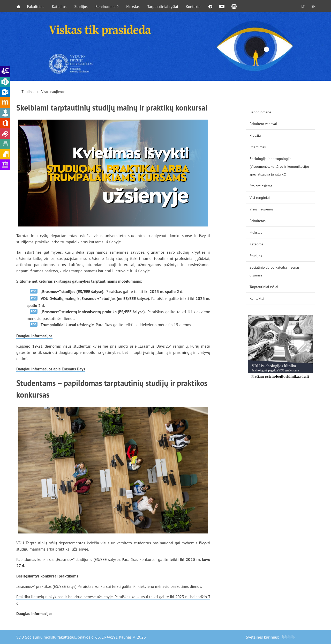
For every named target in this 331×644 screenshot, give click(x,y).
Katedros (60, 6)
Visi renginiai (260, 197)
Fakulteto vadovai (263, 124)
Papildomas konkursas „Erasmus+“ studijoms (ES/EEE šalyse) (69, 559)
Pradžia (255, 135)
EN (313, 6)
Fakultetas (36, 6)
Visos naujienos (53, 92)
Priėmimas (258, 147)
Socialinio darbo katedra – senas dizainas (274, 271)
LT (301, 6)
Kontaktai (195, 6)
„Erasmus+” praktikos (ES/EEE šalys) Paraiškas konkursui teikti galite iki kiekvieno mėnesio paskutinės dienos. (112, 586)
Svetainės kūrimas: (270, 637)
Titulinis (28, 92)
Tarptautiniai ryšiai (164, 6)
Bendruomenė (108, 6)
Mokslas (134, 6)
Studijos (82, 6)
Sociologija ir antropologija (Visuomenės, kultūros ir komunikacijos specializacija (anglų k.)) (280, 166)
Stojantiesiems (261, 186)
